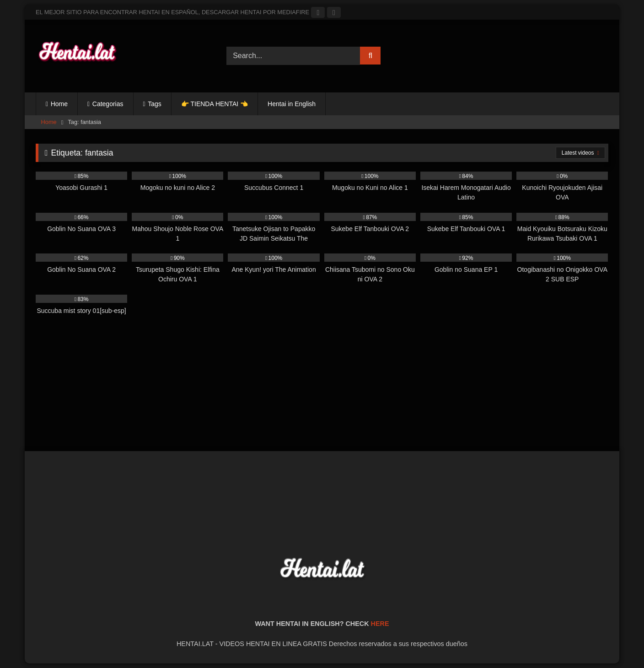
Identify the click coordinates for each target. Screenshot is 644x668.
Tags (155, 104)
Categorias (108, 104)
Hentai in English (292, 104)
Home (59, 104)
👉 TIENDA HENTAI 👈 (215, 104)
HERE (380, 624)
